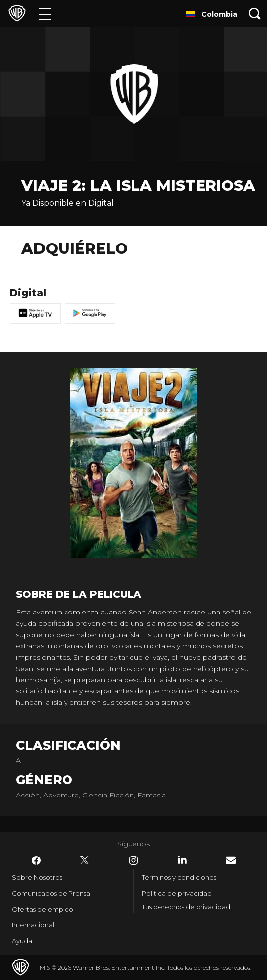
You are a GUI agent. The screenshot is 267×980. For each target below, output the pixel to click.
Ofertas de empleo (43, 909)
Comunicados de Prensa (51, 893)
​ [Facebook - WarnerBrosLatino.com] (36, 860)
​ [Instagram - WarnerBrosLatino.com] (133, 860)
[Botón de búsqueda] (255, 14)
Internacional (33, 925)
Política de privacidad (177, 893)
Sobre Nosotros (37, 877)
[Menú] (45, 14)
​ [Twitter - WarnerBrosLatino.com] (85, 860)
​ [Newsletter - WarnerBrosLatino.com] (231, 860)
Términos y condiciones (179, 877)
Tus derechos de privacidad (186, 907)
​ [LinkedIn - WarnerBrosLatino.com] (182, 860)
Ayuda (22, 941)
